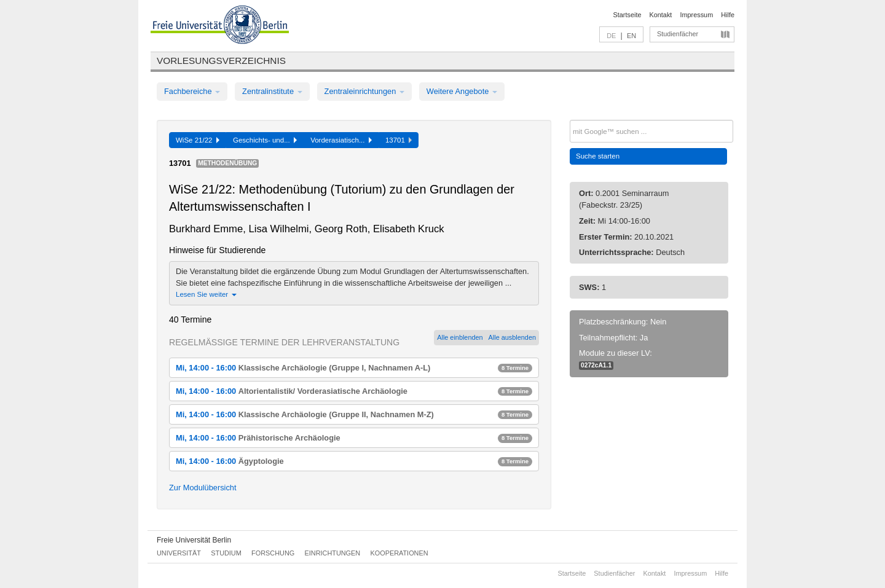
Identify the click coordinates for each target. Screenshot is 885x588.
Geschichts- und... (265, 140)
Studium (226, 553)
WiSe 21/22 (198, 140)
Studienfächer (678, 34)
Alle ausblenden (512, 337)
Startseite (627, 15)
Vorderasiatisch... (341, 140)
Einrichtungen (333, 553)
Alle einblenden (460, 337)
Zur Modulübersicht (203, 488)
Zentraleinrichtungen (364, 91)
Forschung (273, 553)
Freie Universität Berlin (194, 540)
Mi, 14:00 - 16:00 (354, 368)
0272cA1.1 (596, 365)
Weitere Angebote (462, 91)
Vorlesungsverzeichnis (221, 61)
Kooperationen (399, 553)
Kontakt (661, 15)
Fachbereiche (192, 91)
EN (631, 36)
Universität (179, 553)
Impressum (696, 15)
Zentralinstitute (272, 91)
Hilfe (728, 15)
